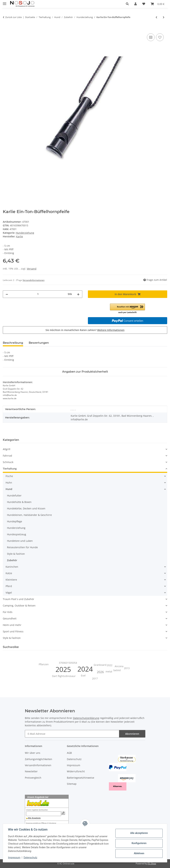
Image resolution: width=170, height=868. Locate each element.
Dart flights (58, 676)
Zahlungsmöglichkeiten (39, 759)
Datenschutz (31, 858)
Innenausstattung (33, 823)
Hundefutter (14, 495)
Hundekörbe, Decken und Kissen (26, 508)
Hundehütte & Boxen (19, 502)
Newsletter (31, 771)
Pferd (9, 586)
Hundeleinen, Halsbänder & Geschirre (29, 515)
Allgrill (7, 449)
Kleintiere (11, 580)
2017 (95, 678)
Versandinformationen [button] (34, 280)
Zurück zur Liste (13, 17)
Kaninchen (12, 567)
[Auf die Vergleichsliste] (151, 37)
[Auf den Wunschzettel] (160, 37)
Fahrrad (7, 456)
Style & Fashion (16, 554)
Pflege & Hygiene (49, 823)
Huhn (9, 483)
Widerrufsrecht (76, 771)
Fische (9, 476)
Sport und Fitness (13, 631)
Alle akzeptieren (138, 833)
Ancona (119, 666)
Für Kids (8, 612)
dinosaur (70, 676)
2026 (100, 672)
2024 (85, 669)
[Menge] (38, 294)
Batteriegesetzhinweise (81, 778)
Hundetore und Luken (20, 541)
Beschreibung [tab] (13, 343)
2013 (127, 668)
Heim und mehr (12, 625)
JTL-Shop (152, 864)
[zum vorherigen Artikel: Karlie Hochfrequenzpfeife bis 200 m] (156, 17)
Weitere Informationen (111, 330)
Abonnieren (132, 734)
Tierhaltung (10, 469)
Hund (9, 489)
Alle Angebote (34, 818)
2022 (110, 665)
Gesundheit (10, 618)
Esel (83, 675)
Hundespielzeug (17, 534)
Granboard (100, 665)
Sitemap (72, 784)
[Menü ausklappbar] (5, 2)
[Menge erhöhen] (78, 294)
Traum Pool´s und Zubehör (18, 599)
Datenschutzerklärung (86, 718)
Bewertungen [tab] (39, 343)
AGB (69, 753)
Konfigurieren (138, 843)
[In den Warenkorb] (6, 29)
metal (109, 671)
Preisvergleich (33, 778)
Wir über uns (33, 753)
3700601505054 (68, 663)
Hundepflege (15, 521)
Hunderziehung (25, 233)
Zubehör (12, 560)
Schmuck (8, 462)
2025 (63, 669)
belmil (117, 670)
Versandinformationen (38, 765)
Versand (32, 269)
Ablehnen (138, 853)
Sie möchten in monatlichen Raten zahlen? (85, 330)
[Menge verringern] (7, 294)
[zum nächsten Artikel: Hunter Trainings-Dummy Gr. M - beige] (164, 17)
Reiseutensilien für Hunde (22, 547)
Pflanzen (44, 664)
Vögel (9, 593)
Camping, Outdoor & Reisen (19, 606)
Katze (9, 573)
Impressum (15, 858)
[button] (127, 4)
